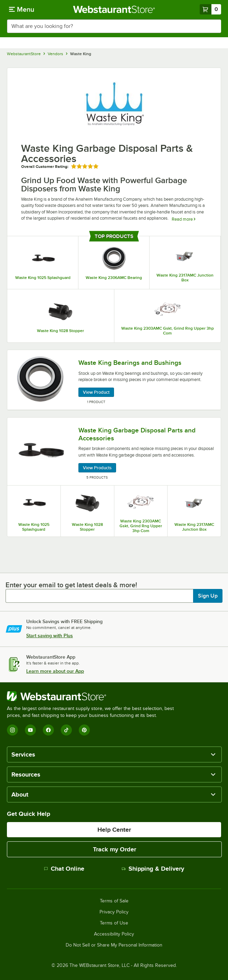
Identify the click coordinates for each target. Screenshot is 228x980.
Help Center (114, 830)
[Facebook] (48, 730)
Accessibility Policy (114, 934)
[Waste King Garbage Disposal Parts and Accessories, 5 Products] (114, 452)
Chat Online (64, 869)
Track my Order (115, 849)
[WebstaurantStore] (93, 696)
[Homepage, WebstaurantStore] (114, 9)
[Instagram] (12, 730)
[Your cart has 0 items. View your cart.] (210, 9)
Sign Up (208, 596)
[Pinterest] (84, 730)
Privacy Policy (114, 912)
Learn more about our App (55, 671)
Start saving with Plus (50, 636)
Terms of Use (114, 923)
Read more (183, 219)
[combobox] (114, 26)
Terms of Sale (114, 901)
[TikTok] (66, 730)
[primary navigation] (22, 9)
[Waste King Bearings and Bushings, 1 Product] (114, 380)
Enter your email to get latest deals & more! (71, 585)
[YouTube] (30, 730)
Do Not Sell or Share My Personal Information (114, 945)
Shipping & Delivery (153, 869)
